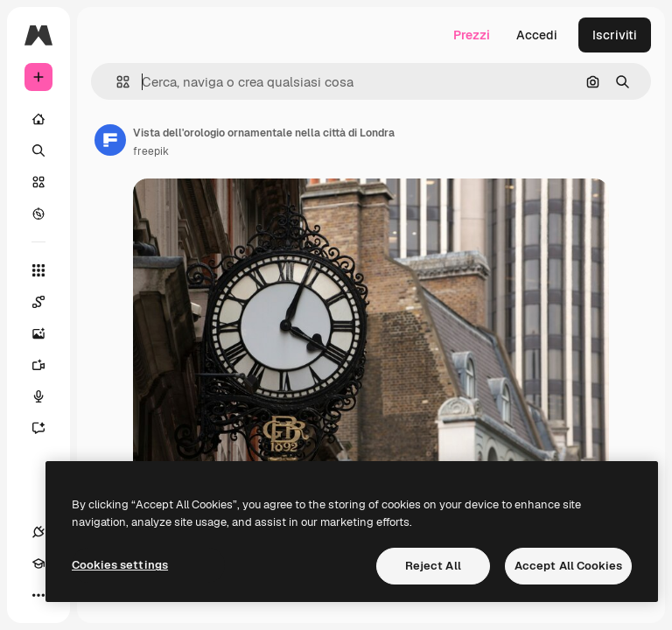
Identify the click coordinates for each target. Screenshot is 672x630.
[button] (116, 82)
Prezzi (472, 35)
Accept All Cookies (568, 566)
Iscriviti (615, 35)
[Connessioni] (38, 532)
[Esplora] (38, 213)
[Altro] (38, 595)
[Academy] (38, 563)
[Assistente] (47, 428)
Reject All (433, 566)
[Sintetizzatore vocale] (47, 396)
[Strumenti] (38, 270)
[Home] (38, 119)
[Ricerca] (38, 150)
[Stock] (38, 182)
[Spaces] (47, 302)
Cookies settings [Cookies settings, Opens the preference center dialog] (120, 565)
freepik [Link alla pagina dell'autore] (151, 151)
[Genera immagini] (47, 333)
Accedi (537, 35)
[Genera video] (47, 365)
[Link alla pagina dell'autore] (110, 140)
